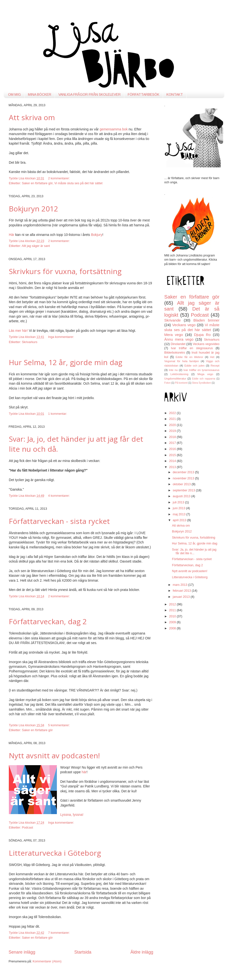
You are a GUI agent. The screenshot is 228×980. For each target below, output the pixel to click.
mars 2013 (181, 585)
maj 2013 (180, 514)
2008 (173, 628)
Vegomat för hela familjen (182, 361)
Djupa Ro (202, 335)
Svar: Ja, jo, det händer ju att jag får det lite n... (194, 551)
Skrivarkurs (30, 342)
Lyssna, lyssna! (72, 815)
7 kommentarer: (59, 933)
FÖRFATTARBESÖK (144, 94)
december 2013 (184, 472)
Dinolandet (178, 344)
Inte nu (173, 370)
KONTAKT (175, 94)
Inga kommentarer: (61, 337)
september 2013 (184, 490)
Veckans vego (184, 325)
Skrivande (172, 320)
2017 (173, 443)
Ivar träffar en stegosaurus (192, 348)
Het (212, 357)
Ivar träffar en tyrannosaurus (201, 370)
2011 (173, 610)
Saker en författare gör (37, 183)
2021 (173, 419)
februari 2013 (182, 591)
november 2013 (184, 478)
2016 (173, 449)
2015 (173, 455)
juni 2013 (180, 508)
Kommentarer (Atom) (47, 961)
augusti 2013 (182, 496)
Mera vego (174, 335)
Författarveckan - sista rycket (59, 521)
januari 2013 (182, 597)
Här (12, 235)
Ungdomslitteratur (175, 379)
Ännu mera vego (179, 339)
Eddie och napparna (204, 379)
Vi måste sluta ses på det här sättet (78, 183)
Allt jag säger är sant (36, 246)
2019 (173, 431)
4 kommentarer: (59, 496)
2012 (173, 604)
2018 (173, 437)
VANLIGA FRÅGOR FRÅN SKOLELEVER (89, 94)
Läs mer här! (18, 331)
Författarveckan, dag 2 (48, 621)
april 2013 (180, 520)
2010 (173, 616)
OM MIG (14, 94)
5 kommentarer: (59, 725)
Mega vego (205, 374)
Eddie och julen (194, 366)
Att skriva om (32, 117)
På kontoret (181, 383)
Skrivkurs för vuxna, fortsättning (65, 271)
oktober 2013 (182, 484)
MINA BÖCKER (40, 94)
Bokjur (96, 235)
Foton (167, 383)
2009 (173, 622)
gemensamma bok (114, 129)
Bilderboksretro (175, 353)
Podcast (27, 828)
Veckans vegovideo (206, 344)
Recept (215, 366)
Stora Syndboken (201, 383)
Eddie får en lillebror (189, 357)
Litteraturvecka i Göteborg (55, 853)
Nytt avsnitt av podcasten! (54, 755)
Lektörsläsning (179, 374)
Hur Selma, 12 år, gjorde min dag (66, 362)
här (84, 772)
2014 (173, 461)
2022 (173, 413)
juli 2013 (179, 502)
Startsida (83, 952)
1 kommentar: (58, 414)
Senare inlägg (22, 952)
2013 (173, 467)
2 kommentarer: (59, 178)
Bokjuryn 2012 (33, 209)
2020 (173, 425)
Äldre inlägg (142, 952)
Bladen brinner (206, 320)
